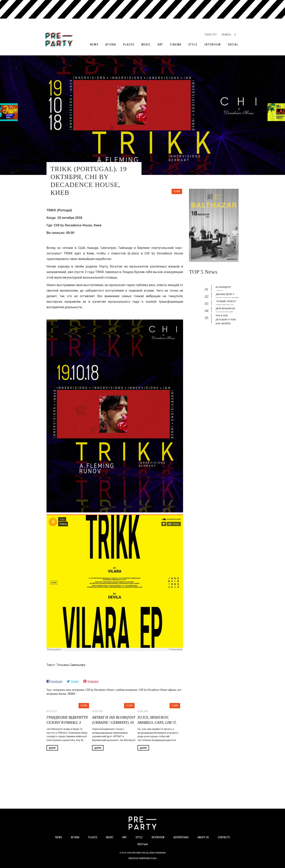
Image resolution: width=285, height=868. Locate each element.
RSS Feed (143, 844)
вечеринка (78, 690)
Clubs (177, 191)
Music (146, 45)
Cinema (176, 45)
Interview (213, 45)
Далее (52, 748)
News (94, 45)
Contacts (224, 837)
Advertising (181, 837)
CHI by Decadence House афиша (157, 690)
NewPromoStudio (148, 858)
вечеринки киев (62, 690)
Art (160, 45)
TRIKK (71, 694)
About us (203, 837)
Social (233, 45)
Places (129, 45)
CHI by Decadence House (100, 690)
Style (193, 45)
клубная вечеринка (126, 690)
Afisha (111, 45)
